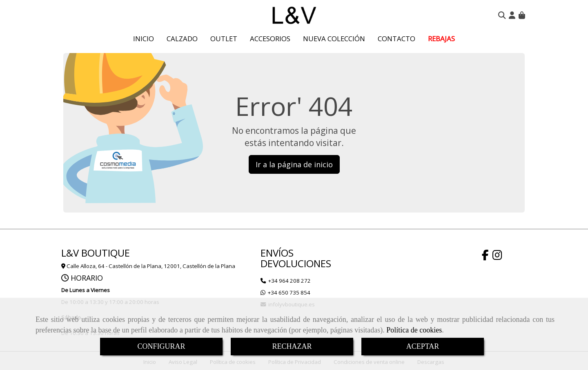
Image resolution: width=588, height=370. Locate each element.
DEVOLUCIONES (296, 263)
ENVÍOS (277, 253)
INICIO (144, 39)
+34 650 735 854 (289, 292)
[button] (512, 15)
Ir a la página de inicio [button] (294, 164)
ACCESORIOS (270, 39)
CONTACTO (396, 39)
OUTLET (224, 39)
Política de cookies (414, 330)
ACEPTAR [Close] (423, 346)
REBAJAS (441, 39)
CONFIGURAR (161, 346)
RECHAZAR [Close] (292, 346)
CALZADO (182, 39)
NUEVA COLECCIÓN (334, 39)
